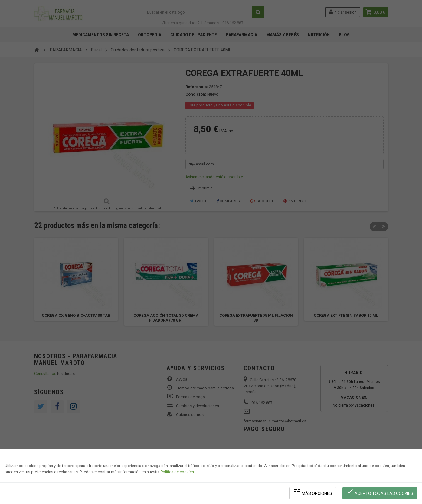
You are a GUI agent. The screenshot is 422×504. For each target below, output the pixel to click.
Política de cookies (177, 472)
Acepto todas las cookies (380, 492)
